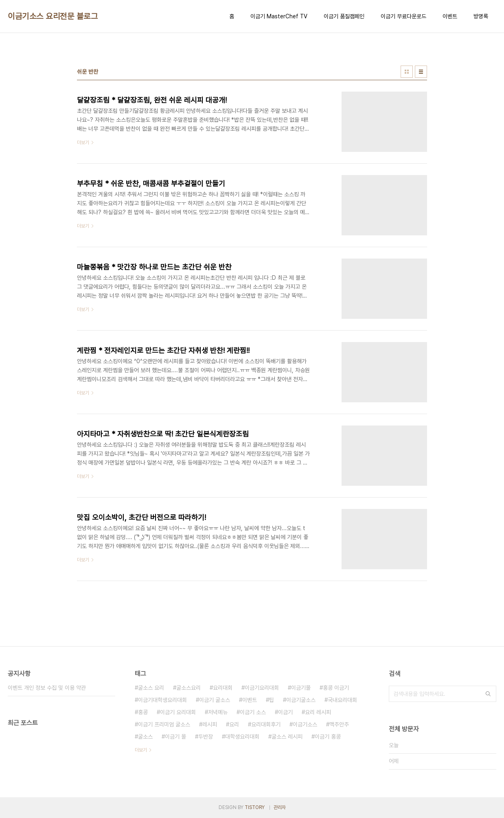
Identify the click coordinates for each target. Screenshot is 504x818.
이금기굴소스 (301, 700)
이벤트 (450, 16)
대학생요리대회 (242, 737)
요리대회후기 (266, 724)
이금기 (285, 712)
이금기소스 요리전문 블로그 (53, 16)
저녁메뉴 (218, 712)
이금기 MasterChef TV (279, 16)
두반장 (206, 737)
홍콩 (143, 712)
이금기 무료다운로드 (403, 16)
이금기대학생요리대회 (162, 700)
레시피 (210, 724)
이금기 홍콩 (328, 737)
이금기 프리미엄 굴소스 (164, 724)
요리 (234, 724)
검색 (488, 694)
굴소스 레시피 (287, 737)
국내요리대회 (342, 700)
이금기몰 (301, 688)
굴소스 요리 (151, 688)
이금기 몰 (175, 737)
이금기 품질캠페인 (344, 16)
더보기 (141, 750)
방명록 (481, 16)
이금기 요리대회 (178, 712)
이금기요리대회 (262, 688)
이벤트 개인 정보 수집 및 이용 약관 (47, 688)
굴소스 (145, 737)
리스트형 (421, 72)
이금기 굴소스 (215, 700)
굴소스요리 (188, 688)
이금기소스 (305, 724)
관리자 (280, 807)
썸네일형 (407, 72)
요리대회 (223, 688)
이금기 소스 (253, 712)
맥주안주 (339, 724)
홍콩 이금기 (336, 688)
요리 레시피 (318, 712)
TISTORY (255, 807)
